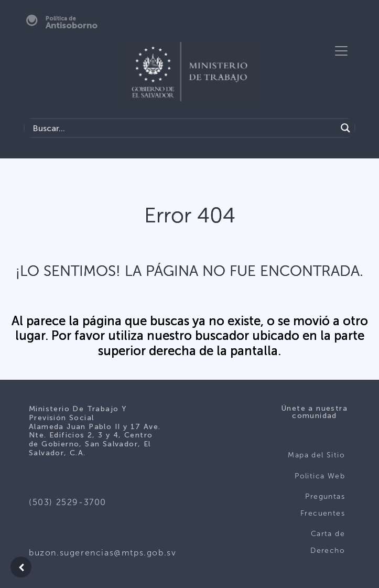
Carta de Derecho (328, 542)
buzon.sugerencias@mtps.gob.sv (102, 553)
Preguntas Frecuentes (323, 505)
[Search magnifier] (345, 128)
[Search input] (183, 128)
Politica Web (320, 476)
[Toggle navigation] (341, 51)
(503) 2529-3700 (68, 502)
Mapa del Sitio (316, 455)
